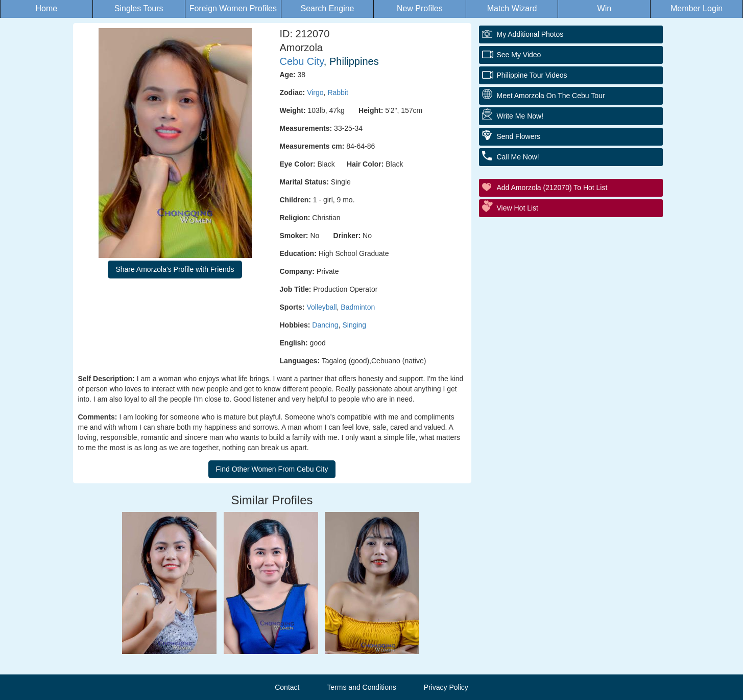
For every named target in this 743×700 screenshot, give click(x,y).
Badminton (358, 307)
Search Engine (328, 8)
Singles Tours (139, 8)
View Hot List (518, 208)
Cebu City (302, 61)
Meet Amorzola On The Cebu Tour (551, 96)
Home (47, 8)
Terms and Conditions (361, 687)
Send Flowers (519, 136)
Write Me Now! (520, 116)
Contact (287, 687)
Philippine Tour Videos (532, 75)
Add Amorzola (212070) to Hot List (552, 188)
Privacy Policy (446, 687)
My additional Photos (530, 34)
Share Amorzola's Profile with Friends (175, 269)
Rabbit (338, 92)
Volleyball (321, 307)
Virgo (315, 92)
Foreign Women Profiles (233, 8)
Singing (354, 325)
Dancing (325, 325)
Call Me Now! (518, 157)
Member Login (697, 8)
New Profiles (420, 8)
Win (605, 8)
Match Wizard (512, 8)
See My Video (519, 55)
